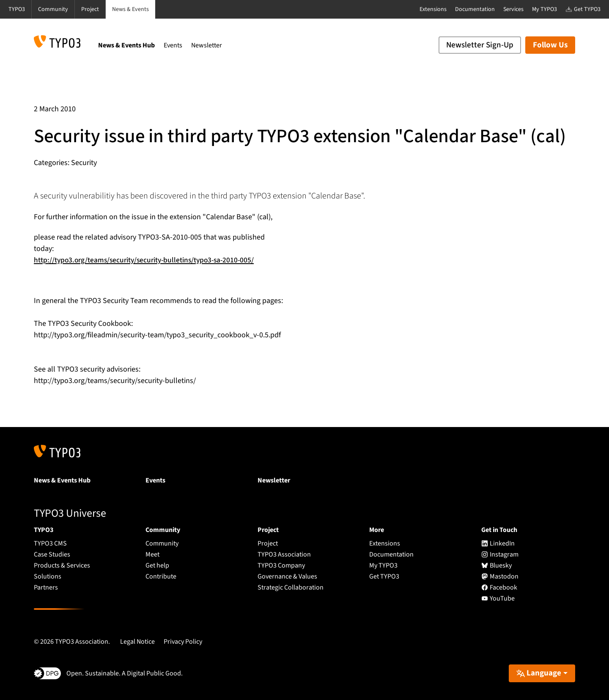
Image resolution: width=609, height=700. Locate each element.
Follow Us (550, 45)
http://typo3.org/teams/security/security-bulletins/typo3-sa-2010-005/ (148, 260)
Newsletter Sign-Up (480, 45)
